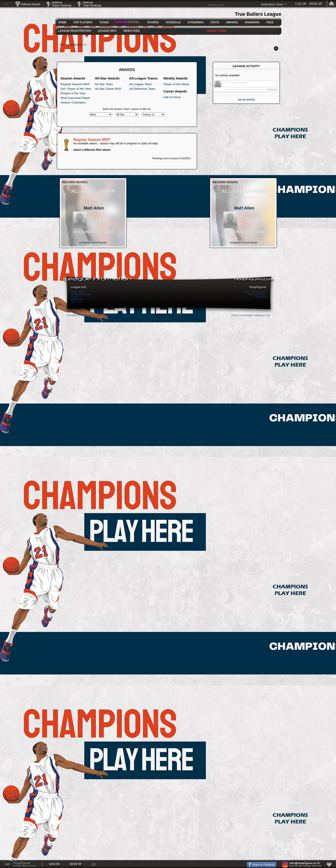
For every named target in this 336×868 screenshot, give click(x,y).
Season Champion (73, 102)
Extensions (261, 297)
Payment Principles (81, 294)
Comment (272, 90)
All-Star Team (104, 84)
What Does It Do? (257, 294)
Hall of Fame (172, 97)
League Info (79, 287)
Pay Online (77, 302)
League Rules (78, 292)
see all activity (246, 100)
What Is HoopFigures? (255, 292)
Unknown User (272, 4)
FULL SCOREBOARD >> (73, 45)
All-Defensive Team (142, 89)
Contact (75, 297)
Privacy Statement (242, 315)
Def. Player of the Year (76, 89)
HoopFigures (258, 287)
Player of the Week (176, 84)
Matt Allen (94, 208)
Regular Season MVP (75, 84)
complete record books (93, 243)
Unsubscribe (77, 299)
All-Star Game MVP (108, 89)
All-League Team (141, 84)
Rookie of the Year (73, 93)
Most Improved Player (75, 98)
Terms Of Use (262, 315)
